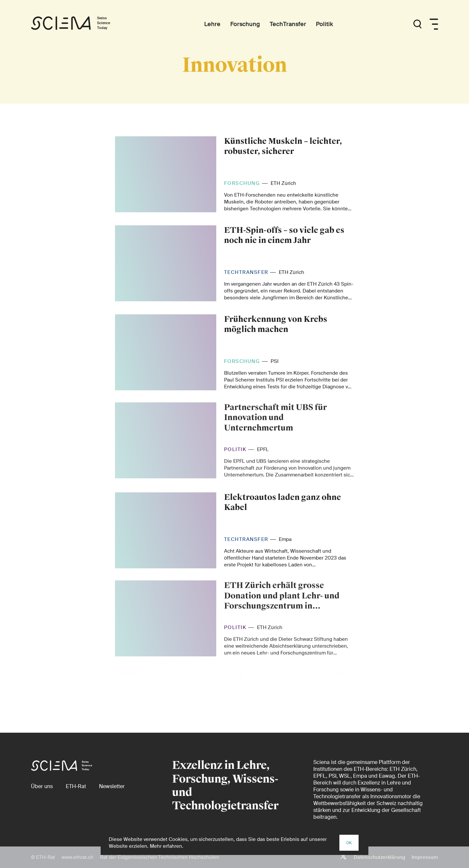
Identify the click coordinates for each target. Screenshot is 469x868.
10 (276, 684)
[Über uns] (42, 786)
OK (349, 843)
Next (345, 684)
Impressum (425, 857)
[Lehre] (212, 24)
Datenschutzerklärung (379, 857)
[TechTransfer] (288, 24)
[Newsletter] (112, 786)
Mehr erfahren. (167, 846)
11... (298, 684)
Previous (128, 684)
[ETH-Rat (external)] (76, 786)
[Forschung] (245, 24)
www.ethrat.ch (78, 857)
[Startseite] (77, 24)
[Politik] (325, 24)
